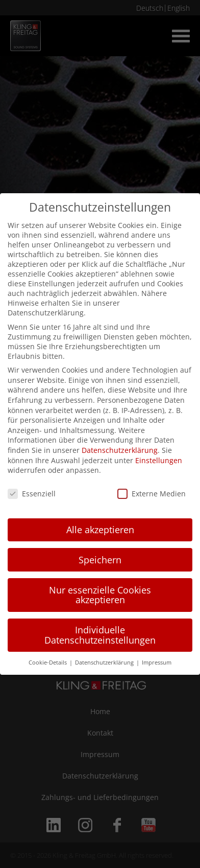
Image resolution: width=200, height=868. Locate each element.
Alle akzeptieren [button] (100, 530)
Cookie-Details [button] (48, 663)
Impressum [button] (157, 663)
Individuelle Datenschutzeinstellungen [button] (100, 635)
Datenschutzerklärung (120, 450)
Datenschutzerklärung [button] (105, 663)
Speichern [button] (100, 560)
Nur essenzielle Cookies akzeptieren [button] (100, 595)
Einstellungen (159, 460)
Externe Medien (152, 494)
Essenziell (32, 494)
